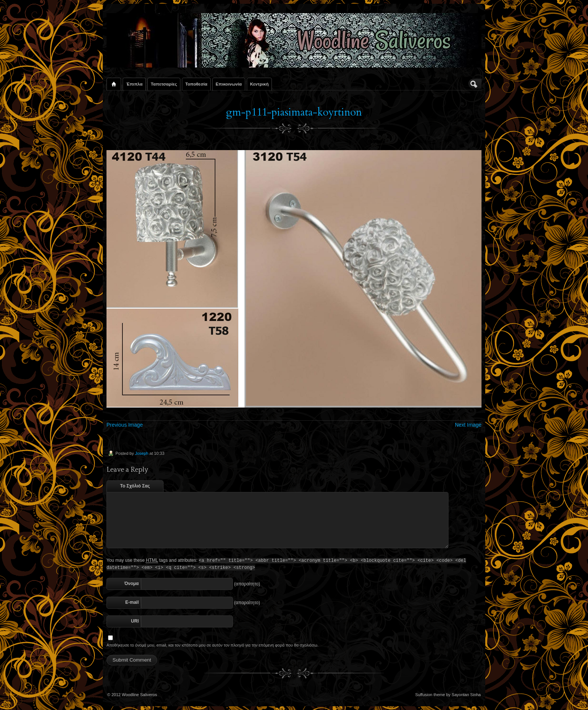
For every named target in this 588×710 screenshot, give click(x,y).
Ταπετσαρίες (164, 84)
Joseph (142, 453)
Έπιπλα (134, 84)
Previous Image (125, 425)
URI (135, 621)
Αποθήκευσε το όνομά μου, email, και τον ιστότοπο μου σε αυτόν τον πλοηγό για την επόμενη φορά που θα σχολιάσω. (212, 645)
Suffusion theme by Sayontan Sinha (448, 695)
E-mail (132, 602)
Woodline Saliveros (139, 695)
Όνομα (131, 584)
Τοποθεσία (196, 84)
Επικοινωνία (229, 84)
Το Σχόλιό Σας (135, 486)
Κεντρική (259, 84)
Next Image (468, 425)
